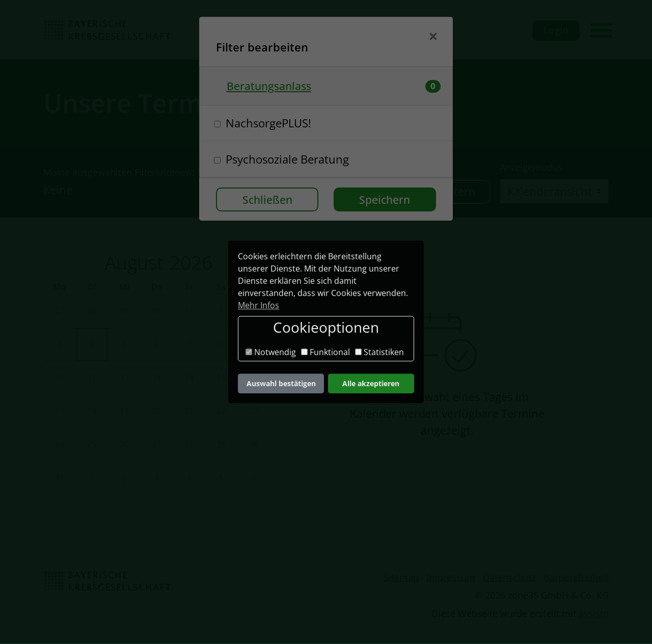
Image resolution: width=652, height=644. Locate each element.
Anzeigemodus (531, 168)
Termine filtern (437, 192)
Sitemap (401, 578)
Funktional (325, 352)
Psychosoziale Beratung (287, 159)
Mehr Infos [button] (259, 305)
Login (556, 30)
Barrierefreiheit (576, 578)
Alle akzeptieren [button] (371, 383)
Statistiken (379, 352)
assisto (594, 614)
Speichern (385, 199)
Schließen (267, 199)
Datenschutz (509, 578)
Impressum (451, 578)
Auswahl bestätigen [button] (281, 383)
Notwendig (271, 352)
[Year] (188, 263)
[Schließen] (433, 37)
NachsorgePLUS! (268, 123)
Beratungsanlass (269, 86)
